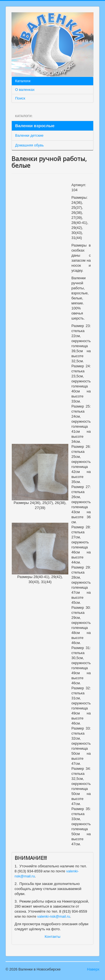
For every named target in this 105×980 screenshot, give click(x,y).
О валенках (25, 90)
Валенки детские (29, 135)
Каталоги (23, 81)
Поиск (20, 98)
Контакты (52, 937)
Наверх (93, 969)
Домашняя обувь (29, 145)
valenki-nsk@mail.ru (54, 916)
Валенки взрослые (35, 126)
